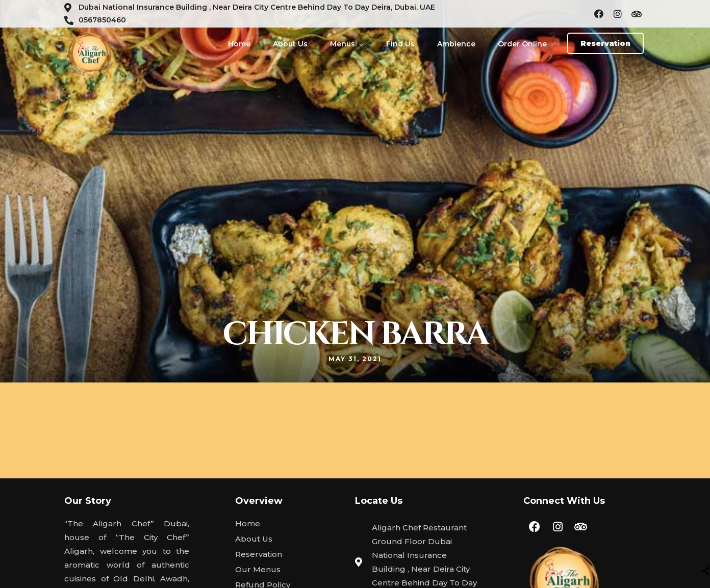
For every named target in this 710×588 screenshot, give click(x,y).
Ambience (456, 44)
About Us (290, 44)
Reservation (259, 554)
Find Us (400, 44)
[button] (605, 43)
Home (239, 44)
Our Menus (258, 569)
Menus (343, 44)
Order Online (522, 44)
